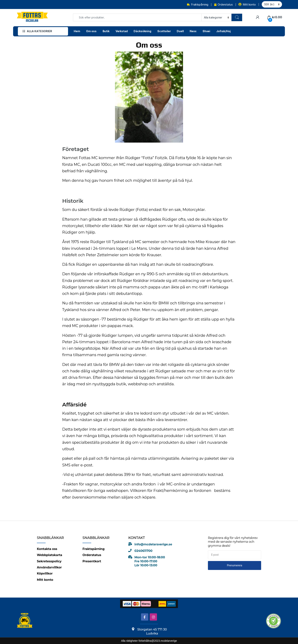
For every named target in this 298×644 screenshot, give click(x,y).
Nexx (193, 31)
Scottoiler (164, 31)
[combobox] (137, 17)
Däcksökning (142, 31)
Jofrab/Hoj (223, 31)
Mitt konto (247, 4)
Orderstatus (223, 4)
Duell (180, 31)
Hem (77, 31)
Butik (106, 31)
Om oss (91, 31)
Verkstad (122, 31)
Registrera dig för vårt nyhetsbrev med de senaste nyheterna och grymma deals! (233, 542)
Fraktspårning (198, 4)
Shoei (206, 31)
